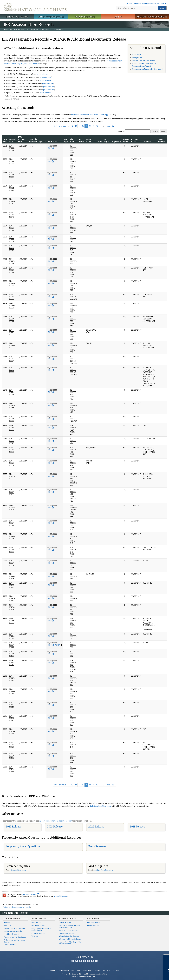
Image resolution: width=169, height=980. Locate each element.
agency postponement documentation (56, 821)
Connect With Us (85, 957)
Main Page (136, 54)
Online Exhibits (9, 945)
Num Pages (107, 140)
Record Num (12, 140)
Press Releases (97, 846)
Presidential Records (12, 934)
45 (83, 126)
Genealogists (36, 922)
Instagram (81, 961)
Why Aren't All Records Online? (70, 939)
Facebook (73, 961)
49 (97, 126)
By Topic (7, 922)
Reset (163, 131)
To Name (81, 140)
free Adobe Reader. (30, 894)
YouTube (88, 961)
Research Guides (67, 919)
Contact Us (162, 4)
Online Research (12, 919)
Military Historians (38, 925)
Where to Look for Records (69, 936)
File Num (72, 140)
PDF (50, 148)
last (114, 126)
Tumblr (84, 961)
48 (93, 126)
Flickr (96, 961)
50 (101, 126)
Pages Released (162, 140)
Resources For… (39, 919)
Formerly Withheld (33, 140)
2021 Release (137, 827)
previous (62, 126)
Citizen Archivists (133, 4)
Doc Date (52, 141)
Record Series (126, 140)
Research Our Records (17, 17)
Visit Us (118, 17)
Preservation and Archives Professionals (41, 929)
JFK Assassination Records (38, 30)
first (55, 126)
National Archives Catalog (13, 931)
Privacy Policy (75, 970)
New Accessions (93, 925)
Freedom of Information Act (91, 970)
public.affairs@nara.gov (104, 870)
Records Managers (38, 933)
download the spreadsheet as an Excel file (89, 115)
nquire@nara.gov (19, 870)
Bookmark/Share (149, 4)
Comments (147, 141)
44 (79, 126)
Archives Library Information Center (14, 941)
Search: (121, 131)
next (109, 126)
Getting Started (65, 922)
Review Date (134, 140)
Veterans (35, 936)
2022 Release (96, 827)
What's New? (93, 919)
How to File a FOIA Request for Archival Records (70, 943)
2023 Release (55, 827)
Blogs (92, 961)
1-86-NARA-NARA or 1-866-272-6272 (85, 976)
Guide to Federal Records (69, 930)
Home (6, 30)
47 (90, 126)
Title (100, 141)
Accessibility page (60, 896)
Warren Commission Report (144, 61)
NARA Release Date (21, 139)
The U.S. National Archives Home (35, 7)
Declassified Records (67, 933)
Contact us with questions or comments (16, 907)
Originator (116, 141)
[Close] (166, 957)
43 (76, 126)
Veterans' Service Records (51, 17)
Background (137, 58)
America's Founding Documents (152, 17)
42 (72, 126)
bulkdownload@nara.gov (101, 806)
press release (42, 74)
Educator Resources (84, 17)
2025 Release (13, 827)
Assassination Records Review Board (147, 69)
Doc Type (66, 140)
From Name (89, 140)
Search (162, 8)
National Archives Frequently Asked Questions (70, 926)
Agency (42, 141)
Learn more (147, 976)
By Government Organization (15, 928)
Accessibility (64, 970)
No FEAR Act (107, 970)
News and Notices (93, 922)
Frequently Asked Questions (23, 846)
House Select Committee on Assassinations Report (144, 65)
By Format (8, 925)
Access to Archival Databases (15, 937)
